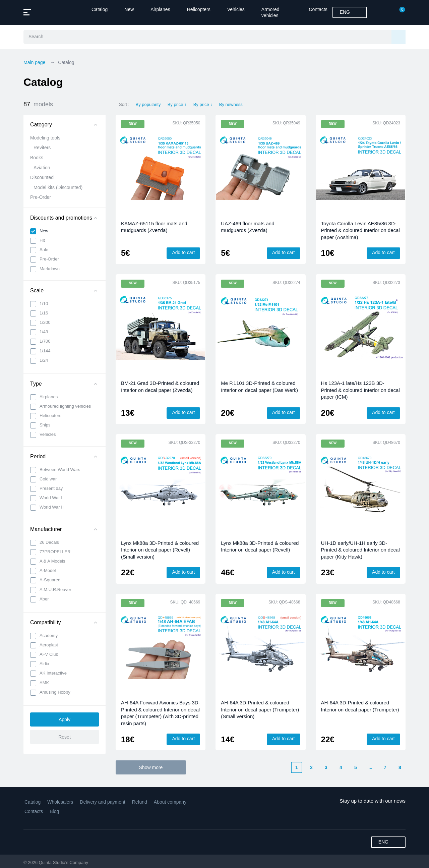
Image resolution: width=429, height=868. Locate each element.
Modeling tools (45, 138)
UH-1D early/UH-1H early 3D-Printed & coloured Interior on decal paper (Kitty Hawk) (360, 550)
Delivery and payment (102, 802)
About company (170, 802)
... (370, 767)
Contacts (318, 9)
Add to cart (183, 252)
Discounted (42, 177)
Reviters (42, 148)
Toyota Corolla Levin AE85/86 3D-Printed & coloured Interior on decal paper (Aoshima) (360, 230)
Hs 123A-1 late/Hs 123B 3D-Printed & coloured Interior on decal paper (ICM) (360, 390)
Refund (140, 802)
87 (38, 104)
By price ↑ (177, 104)
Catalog (100, 9)
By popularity (148, 104)
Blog (54, 811)
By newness (231, 104)
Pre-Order (41, 197)
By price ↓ (203, 104)
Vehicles (236, 9)
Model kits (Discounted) (58, 187)
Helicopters (199, 9)
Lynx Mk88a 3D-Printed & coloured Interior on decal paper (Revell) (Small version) (160, 550)
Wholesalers (60, 802)
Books (37, 158)
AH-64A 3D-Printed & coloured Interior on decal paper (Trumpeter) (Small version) (260, 709)
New (129, 9)
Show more (151, 767)
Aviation (42, 168)
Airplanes (160, 9)
